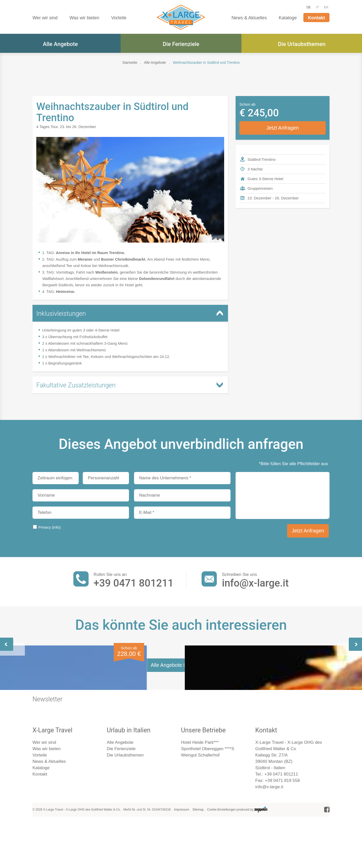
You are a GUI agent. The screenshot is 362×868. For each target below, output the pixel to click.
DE (309, 7)
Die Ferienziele (181, 44)
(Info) (56, 527)
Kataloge (288, 18)
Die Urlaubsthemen (302, 44)
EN (326, 7)
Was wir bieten (84, 18)
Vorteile (119, 18)
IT (317, 7)
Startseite (130, 62)
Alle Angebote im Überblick (181, 802)
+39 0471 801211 (134, 583)
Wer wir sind (45, 18)
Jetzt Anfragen (283, 128)
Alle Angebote (60, 44)
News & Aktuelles (249, 18)
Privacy (50, 527)
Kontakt (316, 18)
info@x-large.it (255, 583)
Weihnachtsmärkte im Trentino (181, 707)
